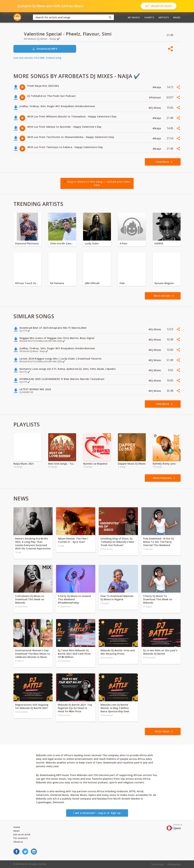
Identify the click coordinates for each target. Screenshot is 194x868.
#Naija (157, 87)
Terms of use (157, 864)
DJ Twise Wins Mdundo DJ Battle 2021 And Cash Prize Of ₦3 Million (74, 654)
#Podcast (155, 97)
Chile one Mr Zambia (62, 243)
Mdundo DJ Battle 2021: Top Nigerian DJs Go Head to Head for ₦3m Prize (75, 708)
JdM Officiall (92, 283)
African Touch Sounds (27, 283)
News (16, 831)
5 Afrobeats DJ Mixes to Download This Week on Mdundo (30, 599)
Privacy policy (174, 864)
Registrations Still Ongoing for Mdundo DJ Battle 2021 (32, 706)
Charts (149, 17)
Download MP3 (45, 49)
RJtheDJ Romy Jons (164, 464)
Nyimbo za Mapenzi (95, 464)
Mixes (177, 17)
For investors (21, 838)
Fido (122, 283)
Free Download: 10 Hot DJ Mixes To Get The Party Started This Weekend (158, 542)
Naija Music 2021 (24, 464)
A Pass (123, 243)
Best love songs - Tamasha (62, 464)
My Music (134, 17)
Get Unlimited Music (159, 6)
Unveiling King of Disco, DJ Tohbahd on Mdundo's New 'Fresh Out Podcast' (117, 542)
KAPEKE (159, 243)
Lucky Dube (92, 243)
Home (17, 827)
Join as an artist (22, 834)
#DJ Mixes (155, 108)
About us (18, 842)
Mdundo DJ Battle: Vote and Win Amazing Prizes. (118, 652)
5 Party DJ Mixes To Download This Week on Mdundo (158, 599)
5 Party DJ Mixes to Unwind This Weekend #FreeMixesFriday (74, 599)
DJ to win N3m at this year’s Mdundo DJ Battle (160, 652)
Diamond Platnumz (27, 243)
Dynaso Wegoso (164, 283)
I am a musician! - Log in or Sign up (97, 813)
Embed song (54, 58)
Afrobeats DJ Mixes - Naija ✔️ (42, 39)
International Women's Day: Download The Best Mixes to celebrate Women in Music (33, 654)
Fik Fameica (57, 283)
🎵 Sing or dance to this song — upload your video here (97, 183)
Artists (164, 17)
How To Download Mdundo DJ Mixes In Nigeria (117, 598)
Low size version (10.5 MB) (29, 58)
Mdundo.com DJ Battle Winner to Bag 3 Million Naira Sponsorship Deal (115, 708)
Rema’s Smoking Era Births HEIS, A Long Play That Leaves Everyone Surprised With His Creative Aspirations (33, 543)
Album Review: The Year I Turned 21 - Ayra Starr (73, 540)
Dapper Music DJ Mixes (132, 464)
